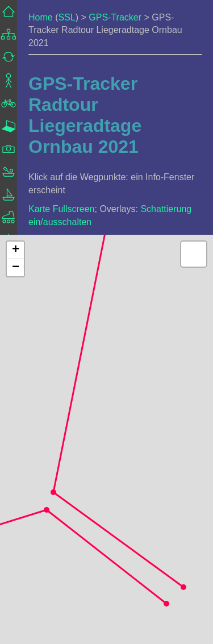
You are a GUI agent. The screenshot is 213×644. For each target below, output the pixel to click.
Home (41, 17)
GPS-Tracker (115, 17)
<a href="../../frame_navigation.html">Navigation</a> (9, 183)
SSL (66, 17)
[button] (183, 587)
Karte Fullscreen (62, 209)
